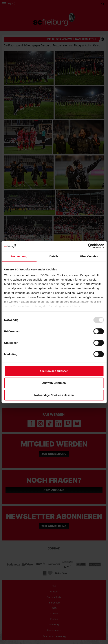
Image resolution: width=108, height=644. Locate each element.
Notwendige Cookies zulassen (54, 395)
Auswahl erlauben (54, 383)
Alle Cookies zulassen (54, 371)
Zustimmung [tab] (19, 256)
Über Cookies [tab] (89, 256)
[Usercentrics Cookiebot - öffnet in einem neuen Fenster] (88, 246)
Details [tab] (54, 256)
